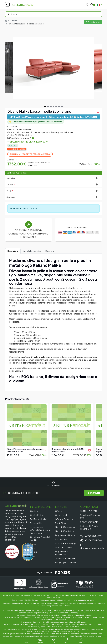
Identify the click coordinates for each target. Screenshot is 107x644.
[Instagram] (59, 572)
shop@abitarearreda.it (86, 600)
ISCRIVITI (94, 493)
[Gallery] (53, 68)
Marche (34, 548)
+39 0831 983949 (91, 536)
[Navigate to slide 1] (45, 106)
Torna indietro (93, 22)
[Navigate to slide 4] (53, 106)
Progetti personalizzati (66, 562)
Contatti (34, 552)
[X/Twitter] (62, 572)
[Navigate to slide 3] (51, 106)
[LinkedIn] (66, 572)
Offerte (14, 21)
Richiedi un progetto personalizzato (30, 154)
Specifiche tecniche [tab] (32, 251)
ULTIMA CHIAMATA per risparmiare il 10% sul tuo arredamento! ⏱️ (54, 117)
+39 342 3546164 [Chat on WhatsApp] (91, 540)
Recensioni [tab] (50, 251)
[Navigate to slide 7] (62, 106)
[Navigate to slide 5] (56, 106)
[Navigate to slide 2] (48, 106)
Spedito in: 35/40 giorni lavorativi (29, 142)
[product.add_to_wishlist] (98, 112)
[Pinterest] (69, 572)
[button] (81, 640)
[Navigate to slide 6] (59, 106)
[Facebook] (56, 572)
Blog (32, 556)
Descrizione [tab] (13, 251)
